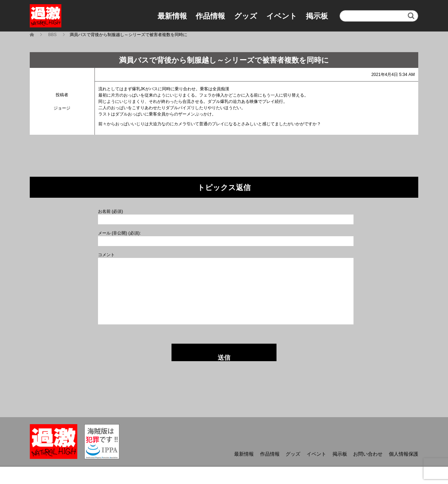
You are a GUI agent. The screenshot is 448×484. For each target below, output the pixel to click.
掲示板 (317, 16)
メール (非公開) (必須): (119, 233)
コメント (106, 255)
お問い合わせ (368, 454)
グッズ (246, 16)
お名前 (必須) (110, 211)
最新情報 (172, 16)
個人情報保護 (404, 454)
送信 (224, 358)
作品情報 (210, 16)
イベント (282, 16)
